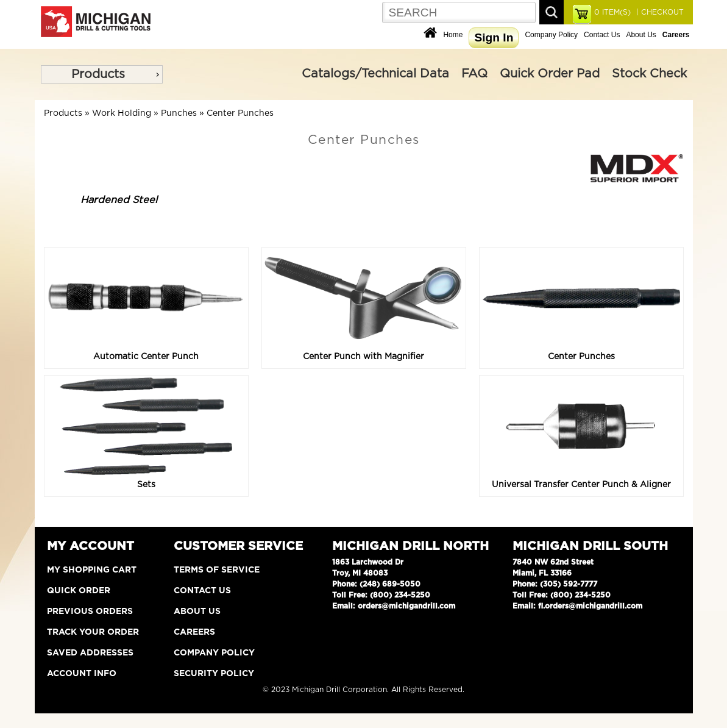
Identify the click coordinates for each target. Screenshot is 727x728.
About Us (641, 35)
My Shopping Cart (92, 570)
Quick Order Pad (550, 74)
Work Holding (122, 113)
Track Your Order (93, 632)
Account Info (82, 674)
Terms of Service (217, 570)
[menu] (102, 74)
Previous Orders (90, 612)
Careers (194, 632)
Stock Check (649, 74)
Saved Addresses (90, 653)
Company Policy (551, 35)
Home (453, 35)
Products (98, 74)
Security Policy (214, 674)
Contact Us (602, 35)
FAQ (474, 74)
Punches (179, 113)
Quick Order (79, 591)
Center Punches (240, 113)
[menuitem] (102, 74)
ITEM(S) (612, 12)
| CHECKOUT (659, 12)
